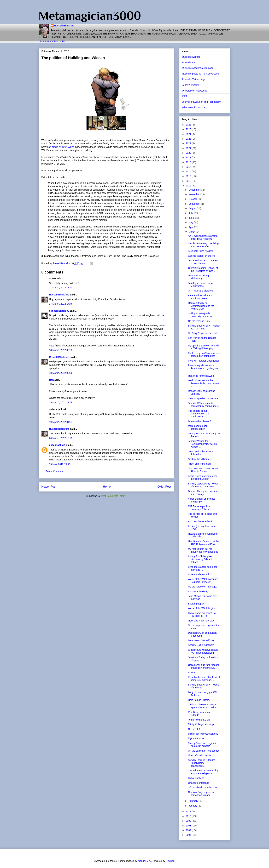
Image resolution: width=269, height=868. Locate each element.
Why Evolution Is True (194, 107)
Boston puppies (196, 604)
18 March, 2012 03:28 (61, 350)
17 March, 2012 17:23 (61, 288)
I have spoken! (196, 778)
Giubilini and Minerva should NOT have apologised (203, 651)
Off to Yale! (194, 729)
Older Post (164, 487)
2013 (189, 181)
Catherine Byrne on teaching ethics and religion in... (203, 772)
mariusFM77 (144, 861)
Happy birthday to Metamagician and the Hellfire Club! (201, 306)
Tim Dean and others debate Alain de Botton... (203, 470)
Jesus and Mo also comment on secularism (203, 262)
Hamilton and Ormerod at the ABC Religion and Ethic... (204, 543)
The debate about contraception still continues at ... (199, 414)
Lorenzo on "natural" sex (201, 640)
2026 (189, 125)
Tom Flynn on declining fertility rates (200, 285)
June (191, 218)
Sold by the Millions (198, 459)
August (193, 208)
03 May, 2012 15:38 (60, 464)
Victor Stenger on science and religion (202, 500)
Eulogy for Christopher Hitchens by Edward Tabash (200, 559)
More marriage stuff (198, 574)
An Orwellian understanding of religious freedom (203, 237)
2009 (189, 821)
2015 (189, 176)
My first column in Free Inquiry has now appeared (203, 550)
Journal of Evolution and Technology (201, 102)
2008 (189, 826)
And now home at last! (200, 521)
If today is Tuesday (198, 591)
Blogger (170, 861)
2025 (189, 129)
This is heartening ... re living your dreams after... (203, 245)
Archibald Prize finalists (200, 251)
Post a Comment (55, 471)
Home (107, 487)
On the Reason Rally (199, 321)
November (194, 194)
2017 (189, 167)
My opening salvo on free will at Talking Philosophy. (203, 347)
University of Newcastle (195, 91)
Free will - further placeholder (204, 361)
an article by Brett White (62, 147)
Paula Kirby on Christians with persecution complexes (204, 355)
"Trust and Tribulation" (200, 464)
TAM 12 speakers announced (204, 398)
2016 (189, 172)
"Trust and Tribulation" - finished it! (201, 453)
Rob (51, 380)
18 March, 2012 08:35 (61, 373)
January (193, 806)
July (191, 213)
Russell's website (191, 57)
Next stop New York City (201, 621)
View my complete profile (52, 42)
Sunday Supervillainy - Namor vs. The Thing (204, 327)
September (195, 204)
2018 (189, 162)
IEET (185, 96)
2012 (189, 186)
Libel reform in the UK (200, 755)
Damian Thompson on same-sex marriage (203, 493)
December (194, 190)
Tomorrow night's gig (199, 720)
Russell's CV (189, 62)
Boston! (192, 672)
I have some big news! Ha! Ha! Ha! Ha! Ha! (202, 615)
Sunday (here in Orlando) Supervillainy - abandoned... (201, 763)
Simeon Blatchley (59, 311)
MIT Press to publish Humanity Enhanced (200, 508)
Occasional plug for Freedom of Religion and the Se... (203, 666)
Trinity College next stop (201, 724)
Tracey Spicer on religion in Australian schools (203, 745)
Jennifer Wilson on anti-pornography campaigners (203, 405)
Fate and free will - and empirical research (200, 297)
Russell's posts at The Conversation (201, 74)
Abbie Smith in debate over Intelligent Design (202, 478)
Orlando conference (199, 783)
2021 (189, 148)
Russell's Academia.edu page (198, 68)
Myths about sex (197, 738)
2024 (189, 134)
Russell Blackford (64, 26)
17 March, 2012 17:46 (61, 304)
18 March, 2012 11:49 (61, 402)
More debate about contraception (198, 427)
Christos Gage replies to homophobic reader (201, 794)
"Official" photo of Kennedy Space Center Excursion (202, 706)
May (191, 222)
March (192, 232)
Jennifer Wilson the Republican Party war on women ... (202, 444)
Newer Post (49, 487)
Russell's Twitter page (194, 79)
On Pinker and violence (200, 291)
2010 (189, 816)
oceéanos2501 (57, 445)
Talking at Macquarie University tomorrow (200, 315)
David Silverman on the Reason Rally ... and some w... (203, 383)
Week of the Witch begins (202, 608)
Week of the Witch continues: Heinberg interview (204, 581)
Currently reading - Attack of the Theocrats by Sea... (203, 269)
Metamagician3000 (90, 16)
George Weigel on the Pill (202, 256)
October (193, 199)
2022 (189, 143)
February (194, 801)
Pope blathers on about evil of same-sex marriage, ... (204, 679)
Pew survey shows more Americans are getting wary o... (204, 368)
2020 (189, 153)
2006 (189, 835)
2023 (189, 139)
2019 (189, 157)
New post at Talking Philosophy (198, 277)
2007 (189, 830)
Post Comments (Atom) (113, 496)
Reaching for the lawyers (201, 376)
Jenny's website (190, 85)
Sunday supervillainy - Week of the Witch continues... (203, 485)
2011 (189, 812)
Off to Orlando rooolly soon (202, 787)
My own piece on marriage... (203, 587)
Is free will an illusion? (200, 421)
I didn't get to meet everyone (203, 734)
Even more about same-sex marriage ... (203, 568)
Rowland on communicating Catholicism (203, 535)
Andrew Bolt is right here (201, 645)
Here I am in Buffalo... (200, 700)
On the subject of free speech (204, 751)
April (191, 227)
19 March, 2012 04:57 (61, 422)
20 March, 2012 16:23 (61, 438)
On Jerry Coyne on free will (203, 333)
